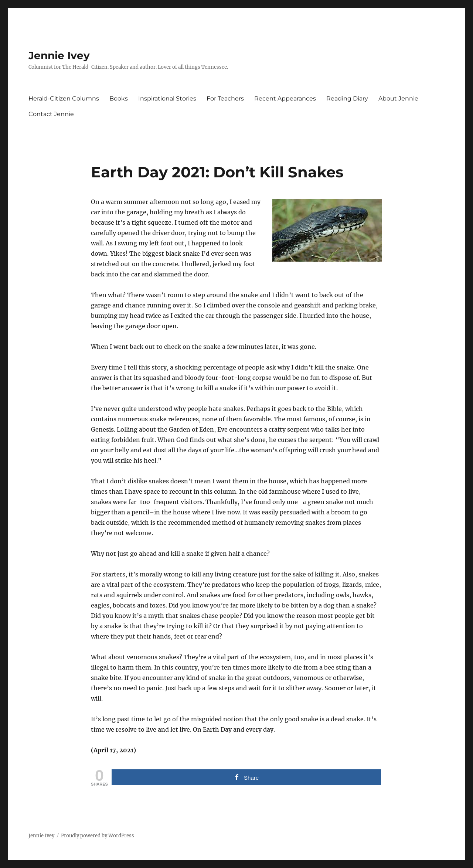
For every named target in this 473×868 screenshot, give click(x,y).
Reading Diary (347, 98)
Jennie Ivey (59, 55)
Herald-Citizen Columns (64, 98)
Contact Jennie (51, 114)
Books (119, 98)
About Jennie (398, 98)
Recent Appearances (285, 98)
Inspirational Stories (167, 98)
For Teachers (225, 98)
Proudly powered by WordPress (98, 836)
